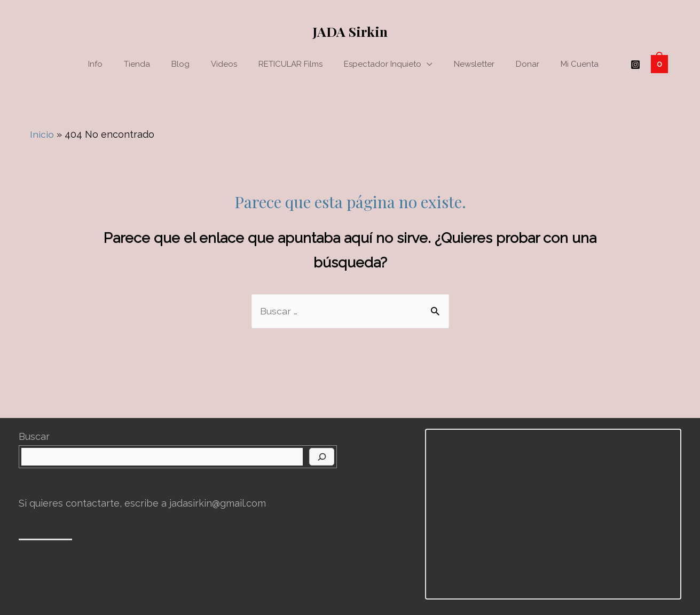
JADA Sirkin (350, 31)
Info (95, 64)
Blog (180, 64)
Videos (224, 64)
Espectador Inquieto (383, 64)
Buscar (34, 436)
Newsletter (474, 64)
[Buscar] (322, 457)
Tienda (137, 64)
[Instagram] (635, 65)
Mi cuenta (580, 64)
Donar (528, 64)
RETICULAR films (290, 64)
